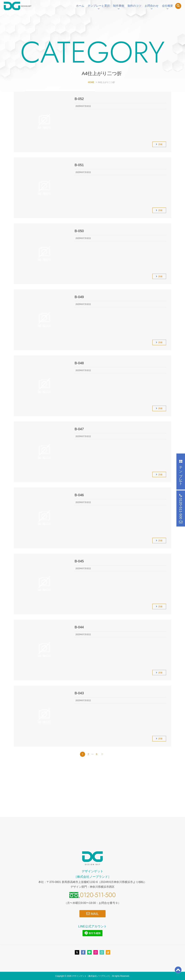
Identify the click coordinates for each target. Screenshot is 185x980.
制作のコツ (134, 6)
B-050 (79, 231)
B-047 (79, 429)
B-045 (79, 561)
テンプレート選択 (99, 6)
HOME (91, 82)
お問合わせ (152, 6)
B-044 (79, 627)
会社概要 (167, 6)
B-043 (79, 693)
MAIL (92, 914)
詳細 (160, 144)
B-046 (79, 495)
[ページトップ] (178, 972)
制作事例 (119, 6)
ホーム (80, 6)
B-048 (79, 363)
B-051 (79, 165)
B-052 (79, 99)
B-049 (79, 297)
